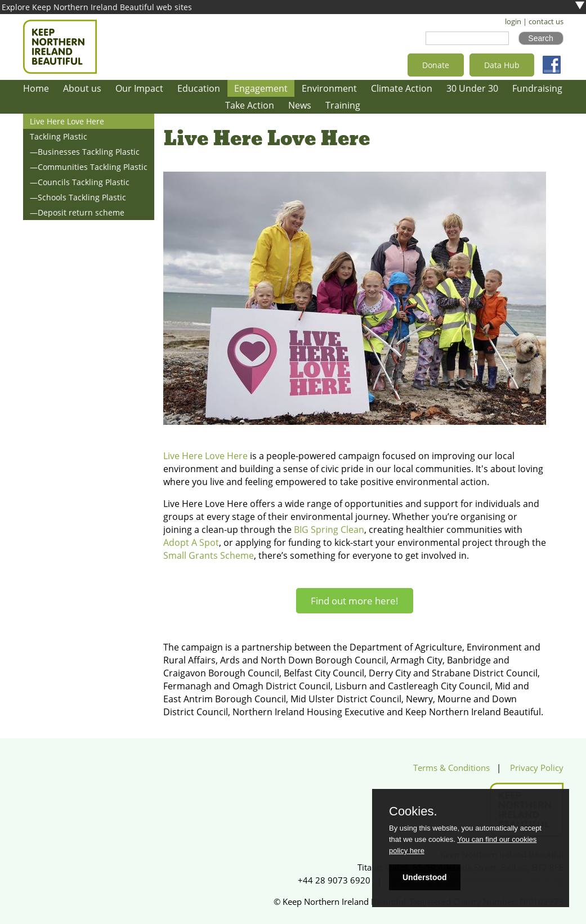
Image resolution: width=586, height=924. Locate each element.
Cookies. (413, 811)
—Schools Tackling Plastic (78, 197)
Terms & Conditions (451, 768)
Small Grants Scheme (209, 555)
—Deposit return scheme (77, 212)
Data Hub (502, 65)
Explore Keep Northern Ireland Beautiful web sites (97, 7)
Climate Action (402, 88)
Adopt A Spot (191, 542)
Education (199, 88)
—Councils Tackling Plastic (80, 182)
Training (343, 105)
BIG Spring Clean (329, 530)
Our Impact (139, 88)
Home (36, 88)
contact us (546, 22)
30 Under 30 (472, 88)
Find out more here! (355, 601)
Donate (436, 65)
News (300, 105)
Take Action (250, 105)
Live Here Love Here (67, 121)
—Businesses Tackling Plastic (85, 152)
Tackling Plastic (59, 136)
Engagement (261, 88)
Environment (329, 88)
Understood (425, 877)
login (513, 22)
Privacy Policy (537, 768)
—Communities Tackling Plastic (89, 167)
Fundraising (537, 88)
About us (82, 88)
